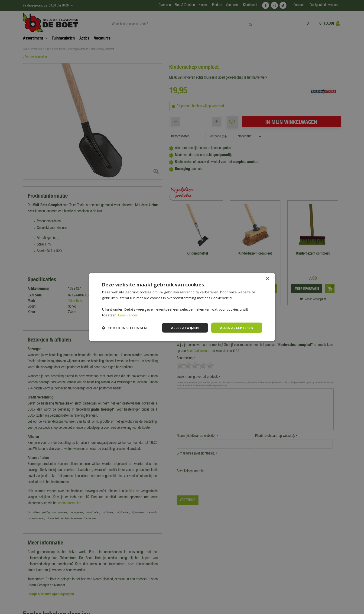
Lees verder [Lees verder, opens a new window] (128, 315)
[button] (124, 328)
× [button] (267, 278)
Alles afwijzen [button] (185, 327)
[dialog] (182, 307)
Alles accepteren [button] (237, 327)
